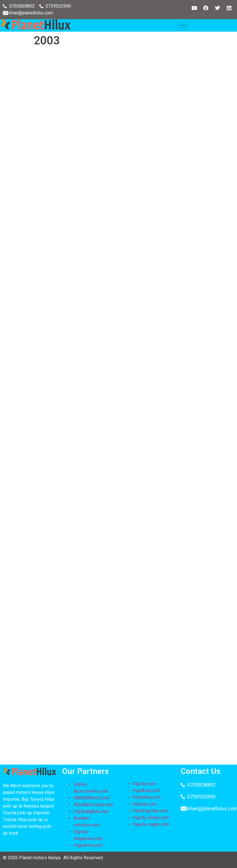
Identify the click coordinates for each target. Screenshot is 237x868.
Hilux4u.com (145, 804)
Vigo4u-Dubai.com (151, 818)
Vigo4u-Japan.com (151, 824)
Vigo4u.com (144, 784)
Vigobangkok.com (91, 811)
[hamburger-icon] (183, 26)
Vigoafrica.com (88, 845)
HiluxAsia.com (147, 797)
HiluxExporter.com (150, 811)
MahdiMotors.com (91, 798)
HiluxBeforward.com (93, 805)
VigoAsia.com (146, 790)
